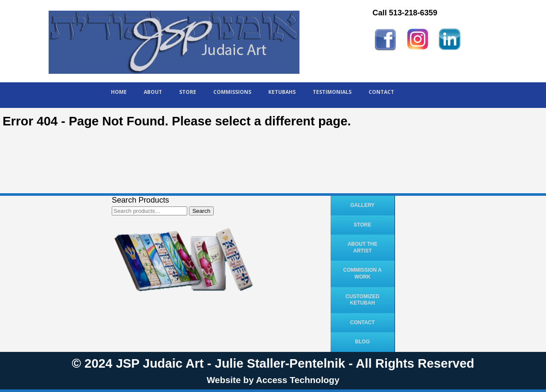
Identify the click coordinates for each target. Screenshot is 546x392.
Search (201, 211)
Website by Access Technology (273, 380)
